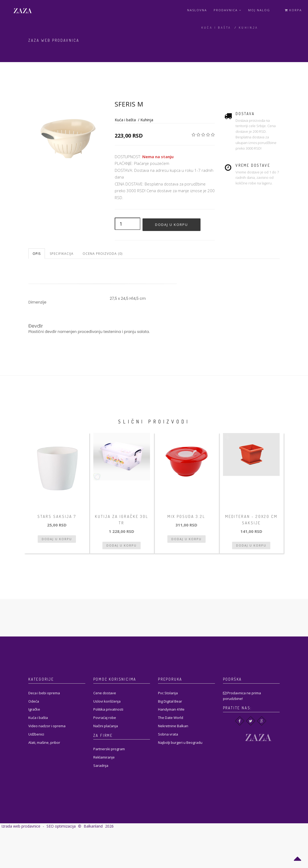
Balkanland (93, 826)
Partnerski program (109, 749)
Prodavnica (228, 10)
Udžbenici (36, 734)
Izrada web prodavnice (21, 826)
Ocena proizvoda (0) (103, 254)
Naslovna (197, 10)
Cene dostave (105, 693)
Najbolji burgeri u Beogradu (180, 742)
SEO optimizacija (61, 826)
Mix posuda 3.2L (186, 516)
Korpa (293, 10)
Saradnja (101, 765)
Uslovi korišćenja (107, 701)
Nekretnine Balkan (173, 726)
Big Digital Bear (170, 701)
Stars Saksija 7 (57, 516)
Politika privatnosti (108, 709)
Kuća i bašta (216, 28)
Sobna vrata (168, 734)
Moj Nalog (259, 10)
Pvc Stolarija (168, 693)
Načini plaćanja (106, 726)
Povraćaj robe (105, 718)
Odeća (34, 701)
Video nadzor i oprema (47, 726)
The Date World (171, 718)
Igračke (34, 709)
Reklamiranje (104, 757)
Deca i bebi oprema (44, 693)
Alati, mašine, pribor (44, 742)
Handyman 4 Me (171, 709)
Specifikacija (62, 254)
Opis (37, 254)
